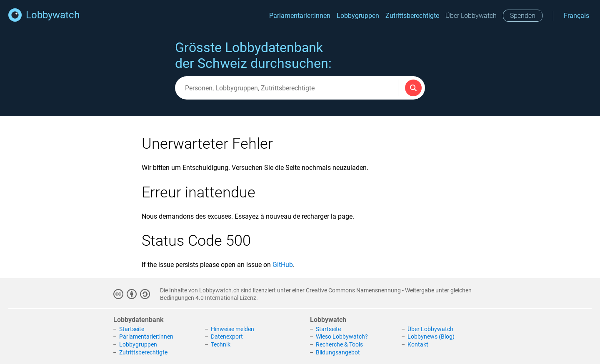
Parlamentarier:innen (300, 16)
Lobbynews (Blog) (431, 337)
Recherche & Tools (339, 344)
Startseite (132, 329)
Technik (221, 344)
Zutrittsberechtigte (412, 16)
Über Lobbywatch (471, 16)
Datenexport (227, 337)
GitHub (283, 265)
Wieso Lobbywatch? (342, 337)
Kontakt (418, 344)
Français (576, 16)
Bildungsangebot (338, 352)
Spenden (523, 16)
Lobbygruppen (358, 16)
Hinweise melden (232, 329)
